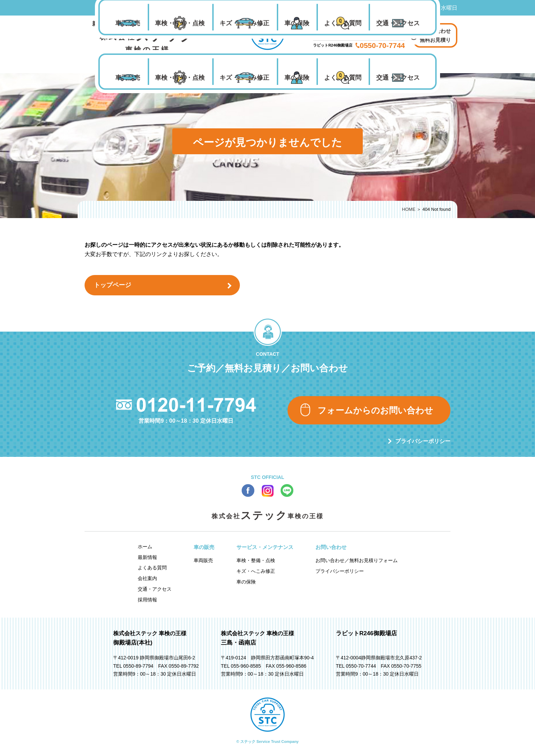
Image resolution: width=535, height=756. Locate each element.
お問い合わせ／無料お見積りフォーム (357, 560)
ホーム (145, 547)
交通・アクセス (398, 78)
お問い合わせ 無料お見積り (435, 35)
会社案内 (147, 578)
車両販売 (128, 78)
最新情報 (147, 557)
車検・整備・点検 (180, 78)
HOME (409, 209)
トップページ (113, 285)
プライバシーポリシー (423, 441)
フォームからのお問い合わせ (375, 410)
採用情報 (147, 600)
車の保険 (297, 78)
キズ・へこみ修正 (244, 78)
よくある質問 (343, 78)
